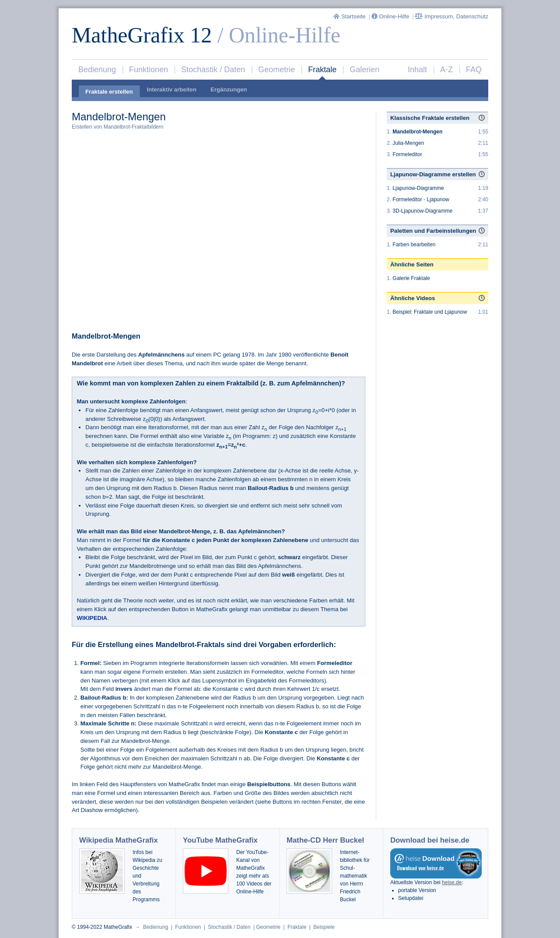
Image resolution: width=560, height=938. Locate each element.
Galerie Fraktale (411, 278)
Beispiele (324, 927)
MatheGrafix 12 (142, 35)
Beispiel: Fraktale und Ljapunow (430, 312)
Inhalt (417, 70)
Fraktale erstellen (109, 92)
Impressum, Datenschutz (451, 16)
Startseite (350, 16)
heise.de (452, 882)
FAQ (474, 70)
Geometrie (276, 70)
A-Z (446, 70)
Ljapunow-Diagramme (418, 188)
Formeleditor (407, 154)
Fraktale (322, 70)
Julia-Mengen (408, 143)
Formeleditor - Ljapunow (421, 199)
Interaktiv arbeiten (172, 89)
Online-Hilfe (391, 16)
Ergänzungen (229, 89)
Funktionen (149, 70)
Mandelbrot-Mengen (417, 132)
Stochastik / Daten (213, 70)
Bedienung (97, 70)
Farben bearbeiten (414, 245)
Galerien (364, 70)
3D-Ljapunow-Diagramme (422, 211)
